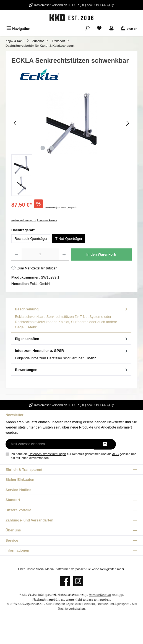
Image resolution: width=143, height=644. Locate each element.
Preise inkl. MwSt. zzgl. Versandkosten (34, 220)
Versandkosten (100, 594)
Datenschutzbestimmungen (47, 454)
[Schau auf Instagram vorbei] (78, 581)
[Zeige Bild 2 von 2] (52, 148)
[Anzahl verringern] (16, 255)
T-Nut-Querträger (69, 239)
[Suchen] (87, 29)
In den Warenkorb (101, 254)
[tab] (71, 318)
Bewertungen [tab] (72, 370)
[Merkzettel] (99, 29)
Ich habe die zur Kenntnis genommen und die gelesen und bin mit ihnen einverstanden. (74, 456)
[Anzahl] (40, 255)
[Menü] (18, 29)
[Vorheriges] (15, 123)
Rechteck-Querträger (31, 239)
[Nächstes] (128, 123)
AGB (115, 454)
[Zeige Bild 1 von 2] (43, 148)
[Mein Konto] (111, 29)
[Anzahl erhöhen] (64, 255)
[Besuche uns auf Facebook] (65, 581)
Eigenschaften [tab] (72, 339)
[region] (71, 144)
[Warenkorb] (129, 29)
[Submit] (105, 444)
